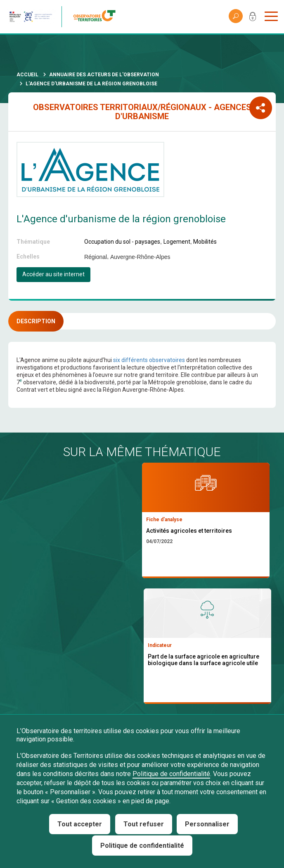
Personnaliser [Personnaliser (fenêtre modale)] (207, 824)
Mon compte (253, 18)
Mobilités (205, 242)
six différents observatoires (149, 360)
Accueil (27, 75)
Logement (177, 242)
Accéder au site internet (53, 274)
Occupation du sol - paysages (122, 242)
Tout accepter (80, 824)
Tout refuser (144, 824)
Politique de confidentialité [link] (142, 846)
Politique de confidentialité (171, 774)
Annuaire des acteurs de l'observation (104, 75)
